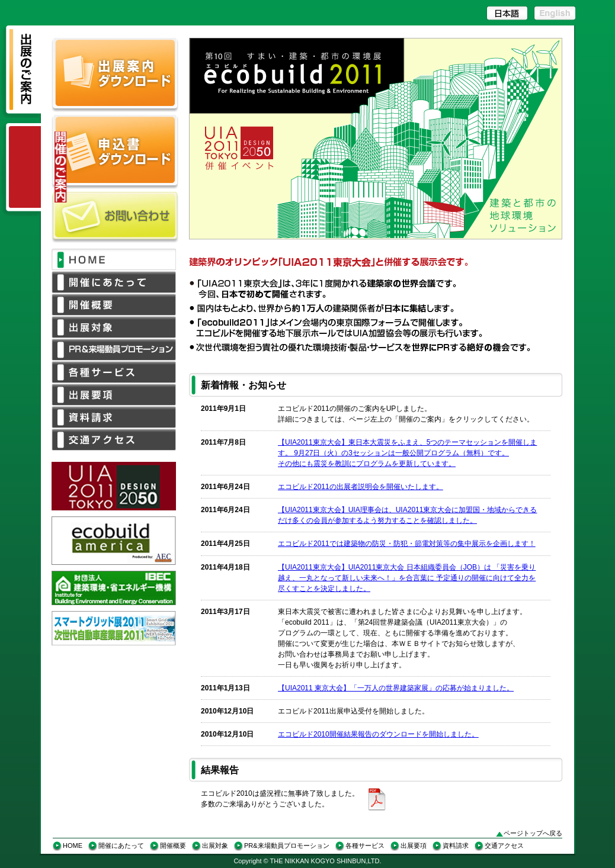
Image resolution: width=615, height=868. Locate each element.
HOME (73, 846)
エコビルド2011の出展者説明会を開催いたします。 (361, 487)
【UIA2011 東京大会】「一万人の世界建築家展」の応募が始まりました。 (396, 688)
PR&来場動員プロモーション (287, 846)
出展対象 (215, 846)
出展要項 (414, 846)
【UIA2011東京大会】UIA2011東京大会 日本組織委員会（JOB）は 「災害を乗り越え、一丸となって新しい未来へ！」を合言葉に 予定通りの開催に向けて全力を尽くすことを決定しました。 (407, 578)
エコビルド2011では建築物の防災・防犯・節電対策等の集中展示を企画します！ (407, 544)
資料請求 (456, 846)
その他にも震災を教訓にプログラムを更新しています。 (367, 464)
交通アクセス (504, 846)
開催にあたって (121, 846)
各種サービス (365, 846)
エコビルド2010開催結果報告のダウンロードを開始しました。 (378, 734)
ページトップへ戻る (533, 833)
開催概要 (173, 846)
